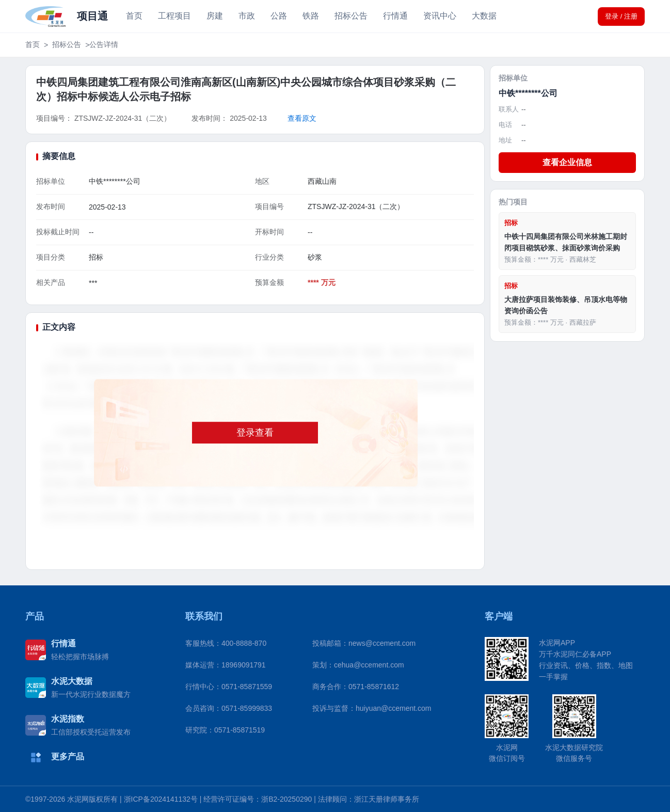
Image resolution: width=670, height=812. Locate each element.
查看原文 (302, 118)
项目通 (92, 16)
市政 (247, 16)
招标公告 (351, 16)
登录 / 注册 (621, 16)
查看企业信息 (567, 162)
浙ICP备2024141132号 (161, 799)
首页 (134, 16)
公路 (279, 16)
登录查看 (255, 433)
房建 (215, 16)
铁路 (311, 16)
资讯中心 (440, 16)
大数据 (484, 16)
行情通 (395, 16)
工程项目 (174, 16)
